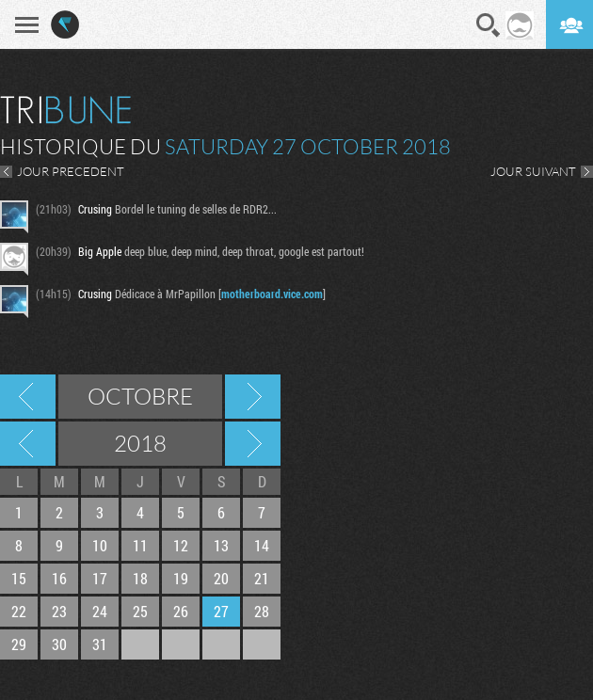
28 (262, 611)
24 (100, 611)
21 (262, 578)
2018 (140, 443)
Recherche (489, 25)
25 (140, 611)
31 (100, 644)
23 (59, 611)
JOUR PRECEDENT (71, 171)
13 (221, 545)
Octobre (140, 396)
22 (19, 611)
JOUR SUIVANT (533, 171)
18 (140, 578)
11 (140, 545)
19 (181, 578)
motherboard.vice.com (272, 294)
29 (19, 644)
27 (221, 611)
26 (181, 611)
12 (181, 545)
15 (19, 578)
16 (59, 578)
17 (100, 578)
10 (100, 545)
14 (262, 545)
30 (59, 644)
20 (221, 578)
